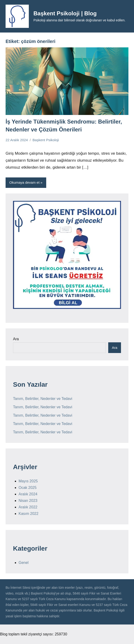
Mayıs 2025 (28, 481)
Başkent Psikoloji (46, 140)
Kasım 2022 (28, 514)
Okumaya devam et (24, 182)
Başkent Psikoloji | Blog (65, 13)
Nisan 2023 (28, 501)
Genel (24, 563)
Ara (16, 339)
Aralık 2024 (28, 494)
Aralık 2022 (28, 507)
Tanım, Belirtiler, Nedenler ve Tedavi (43, 399)
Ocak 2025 (28, 488)
